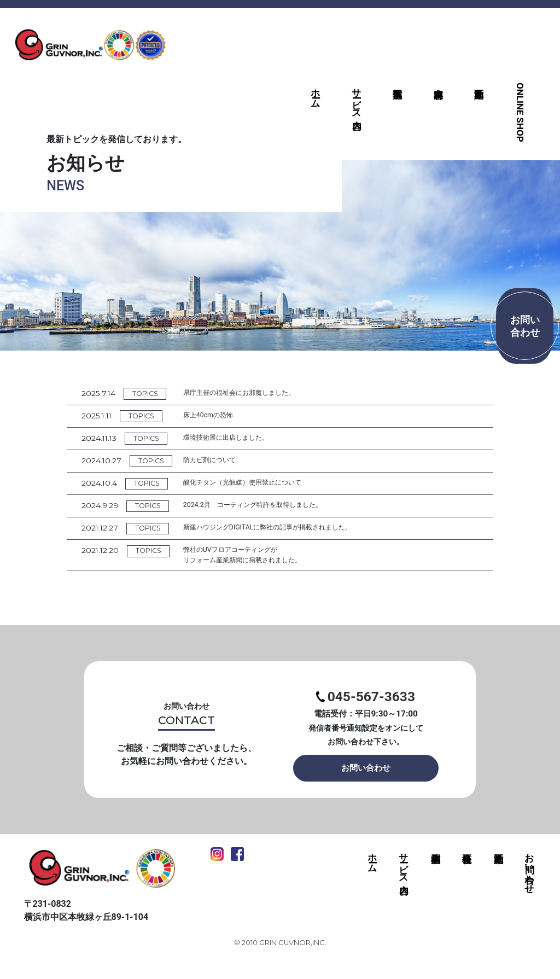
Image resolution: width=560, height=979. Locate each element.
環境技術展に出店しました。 (241, 439)
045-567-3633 (366, 706)
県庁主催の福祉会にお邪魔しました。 (256, 393)
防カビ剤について (222, 462)
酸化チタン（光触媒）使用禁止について (260, 485)
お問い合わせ (366, 784)
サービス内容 (357, 98)
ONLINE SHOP (520, 112)
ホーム (316, 93)
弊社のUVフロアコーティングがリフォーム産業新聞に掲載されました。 (260, 559)
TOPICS (149, 394)
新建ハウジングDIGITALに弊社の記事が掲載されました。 (289, 530)
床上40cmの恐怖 (220, 416)
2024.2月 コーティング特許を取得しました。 (272, 507)
